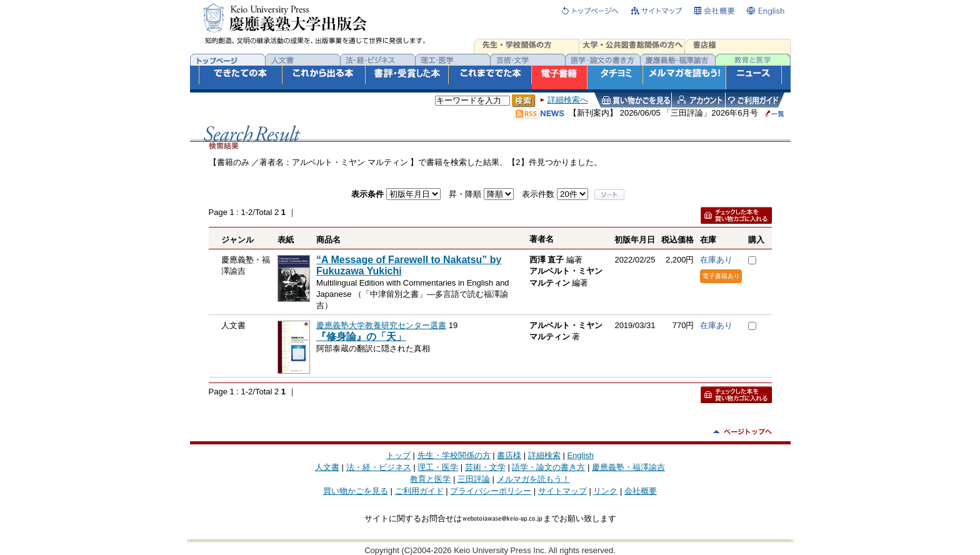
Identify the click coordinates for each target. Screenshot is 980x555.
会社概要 (641, 491)
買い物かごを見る (356, 491)
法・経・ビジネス (379, 467)
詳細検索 (544, 455)
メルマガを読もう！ (533, 479)
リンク (605, 491)
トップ (398, 455)
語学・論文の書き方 (548, 467)
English (580, 455)
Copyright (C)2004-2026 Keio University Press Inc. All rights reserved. (490, 550)
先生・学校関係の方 (454, 455)
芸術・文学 (485, 467)
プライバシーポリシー (491, 491)
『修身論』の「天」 (361, 337)
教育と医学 (430, 479)
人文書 (327, 467)
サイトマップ (562, 491)
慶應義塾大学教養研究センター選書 (381, 325)
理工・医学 (438, 467)
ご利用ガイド (419, 491)
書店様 (509, 455)
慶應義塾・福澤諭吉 (628, 467)
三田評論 (474, 479)
